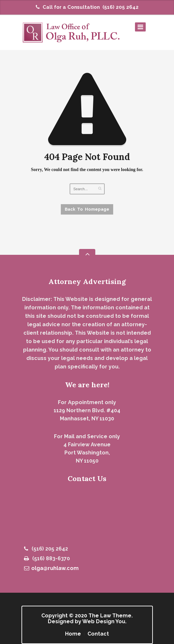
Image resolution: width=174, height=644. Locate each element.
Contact (98, 634)
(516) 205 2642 (120, 7)
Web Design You (104, 621)
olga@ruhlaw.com (51, 568)
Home (73, 634)
